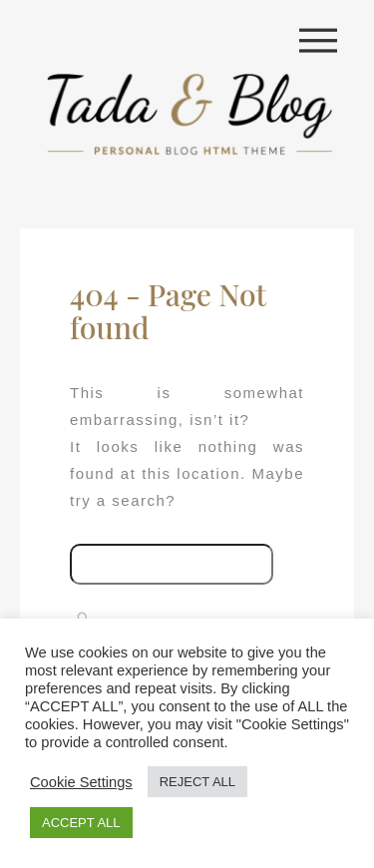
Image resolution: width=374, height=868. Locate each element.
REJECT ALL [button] (197, 782)
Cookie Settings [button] (81, 782)
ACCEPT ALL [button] (81, 823)
